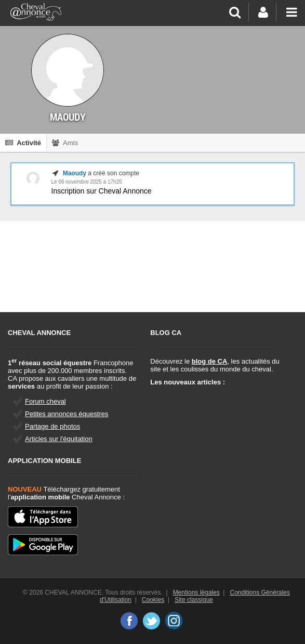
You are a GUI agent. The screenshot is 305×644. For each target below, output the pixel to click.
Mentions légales (196, 593)
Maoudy (75, 173)
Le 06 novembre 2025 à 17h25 (87, 182)
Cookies (153, 600)
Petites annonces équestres (67, 414)
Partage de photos (52, 426)
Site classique (194, 600)
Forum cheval (45, 401)
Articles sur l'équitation (59, 439)
